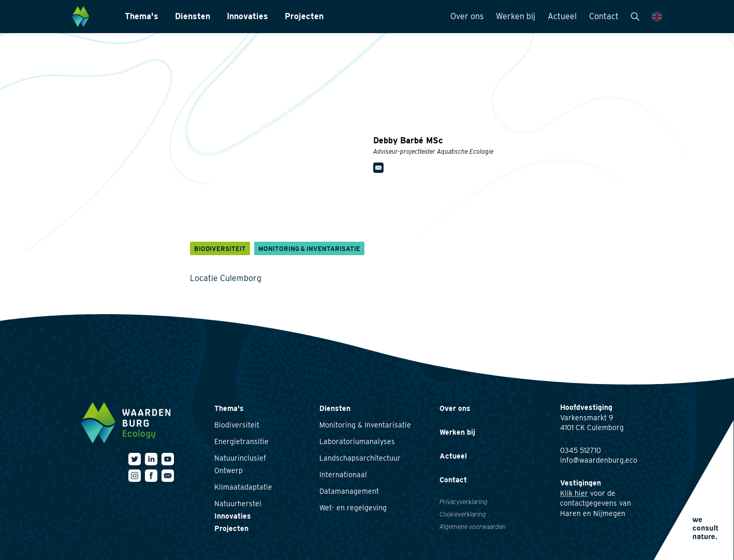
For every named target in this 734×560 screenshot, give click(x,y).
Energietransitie (241, 441)
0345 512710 (581, 450)
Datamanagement (349, 491)
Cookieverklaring (463, 514)
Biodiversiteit (237, 425)
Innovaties (247, 16)
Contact (604, 16)
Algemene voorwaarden (473, 527)
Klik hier (574, 493)
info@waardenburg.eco (599, 460)
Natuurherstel (238, 504)
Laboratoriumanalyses (357, 441)
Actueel (562, 16)
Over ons (467, 16)
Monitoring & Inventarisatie (365, 425)
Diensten (193, 16)
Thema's (142, 16)
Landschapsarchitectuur (360, 458)
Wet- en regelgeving (353, 508)
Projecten (304, 16)
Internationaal (343, 475)
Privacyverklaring (464, 502)
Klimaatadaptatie (243, 487)
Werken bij (516, 16)
